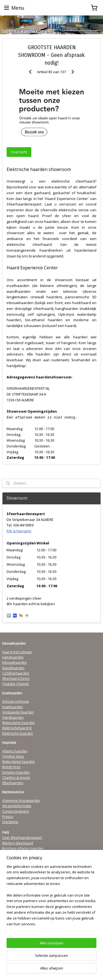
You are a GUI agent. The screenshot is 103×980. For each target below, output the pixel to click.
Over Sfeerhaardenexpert (22, 838)
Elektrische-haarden (18, 733)
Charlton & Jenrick (16, 778)
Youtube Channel (16, 684)
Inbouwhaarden (15, 662)
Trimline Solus (13, 756)
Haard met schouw (17, 652)
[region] (51, 898)
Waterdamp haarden (19, 723)
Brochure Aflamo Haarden (23, 848)
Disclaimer (10, 822)
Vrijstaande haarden (18, 712)
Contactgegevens (16, 811)
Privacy (8, 817)
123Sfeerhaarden (16, 673)
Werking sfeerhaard (18, 843)
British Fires (11, 767)
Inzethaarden (12, 707)
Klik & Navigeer (19, 531)
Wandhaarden (13, 668)
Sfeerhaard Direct (16, 679)
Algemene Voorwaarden (21, 801)
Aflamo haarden (15, 751)
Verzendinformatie (17, 806)
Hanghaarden (13, 657)
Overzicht (19, 152)
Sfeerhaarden (13, 783)
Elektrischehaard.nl (17, 728)
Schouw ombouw (16, 701)
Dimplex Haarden (16, 772)
